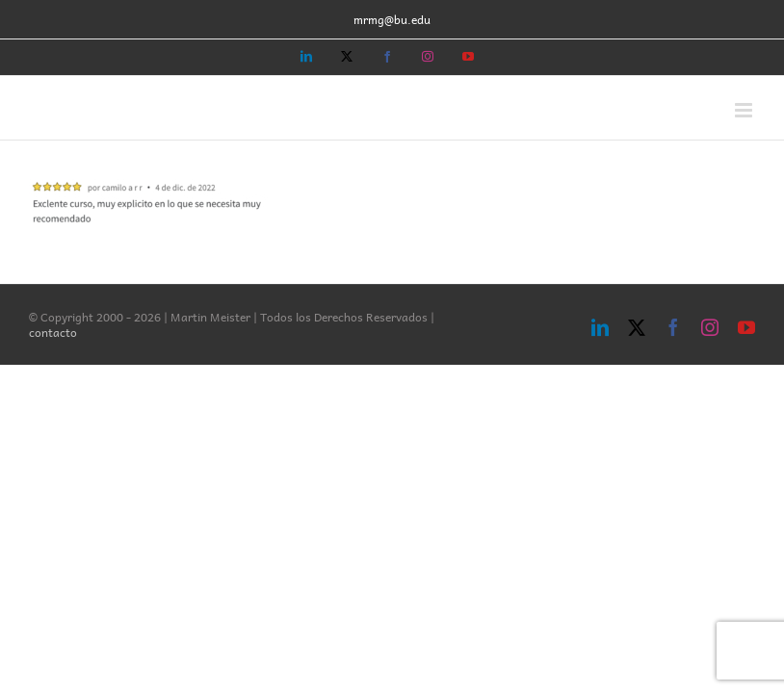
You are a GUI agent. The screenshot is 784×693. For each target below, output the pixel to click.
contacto (53, 332)
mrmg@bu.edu (392, 19)
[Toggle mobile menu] (745, 110)
